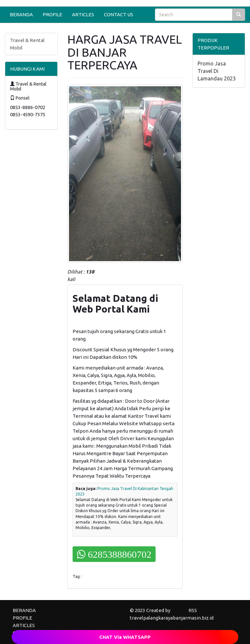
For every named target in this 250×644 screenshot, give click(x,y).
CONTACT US (118, 14)
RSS (193, 610)
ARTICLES (83, 14)
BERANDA (21, 14)
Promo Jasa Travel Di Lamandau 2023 (217, 71)
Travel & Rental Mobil (27, 44)
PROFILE (52, 14)
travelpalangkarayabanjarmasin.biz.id (172, 618)
